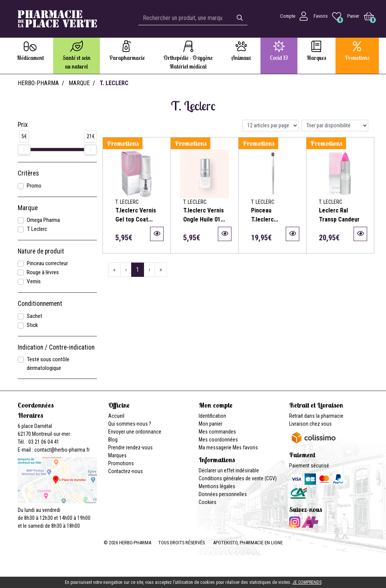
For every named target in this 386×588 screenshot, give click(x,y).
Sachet (34, 316)
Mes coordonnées (218, 440)
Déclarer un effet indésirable (229, 470)
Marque (79, 83)
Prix (23, 125)
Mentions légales (217, 486)
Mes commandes (217, 432)
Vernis (34, 281)
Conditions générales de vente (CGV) (238, 478)
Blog (113, 440)
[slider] (24, 150)
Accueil (116, 416)
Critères (28, 173)
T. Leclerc (37, 229)
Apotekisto (248, 543)
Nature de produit (41, 251)
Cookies (208, 502)
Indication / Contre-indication (56, 347)
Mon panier (211, 424)
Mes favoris (245, 447)
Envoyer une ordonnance (135, 432)
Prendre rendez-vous (130, 447)
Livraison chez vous (310, 424)
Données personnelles (223, 494)
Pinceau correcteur (47, 263)
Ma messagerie (215, 447)
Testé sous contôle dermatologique (48, 364)
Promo (34, 186)
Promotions (121, 463)
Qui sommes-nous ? (130, 424)
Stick (32, 325)
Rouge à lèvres (43, 272)
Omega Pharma (43, 220)
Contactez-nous (126, 471)
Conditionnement (40, 304)
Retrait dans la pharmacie (316, 416)
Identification (212, 416)
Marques (117, 455)
